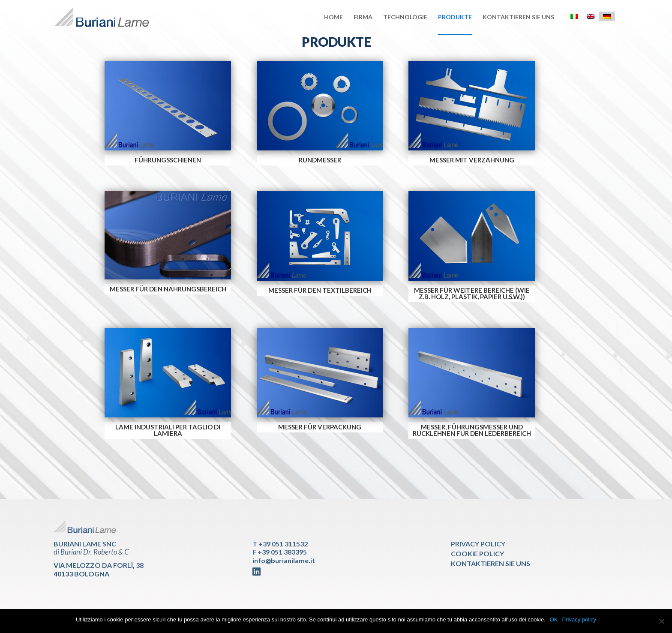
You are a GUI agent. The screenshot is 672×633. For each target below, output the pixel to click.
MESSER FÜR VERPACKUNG (320, 427)
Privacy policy (579, 619)
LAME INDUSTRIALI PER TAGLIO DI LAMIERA (168, 430)
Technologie (405, 17)
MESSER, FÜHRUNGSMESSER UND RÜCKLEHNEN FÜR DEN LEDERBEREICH (472, 430)
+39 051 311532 (283, 544)
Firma (363, 17)
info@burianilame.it (284, 560)
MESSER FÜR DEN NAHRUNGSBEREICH (168, 289)
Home (333, 17)
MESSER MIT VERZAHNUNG (472, 160)
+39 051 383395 (282, 552)
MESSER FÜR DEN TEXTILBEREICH (320, 290)
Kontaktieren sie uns (518, 17)
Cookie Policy (477, 553)
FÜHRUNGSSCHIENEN (168, 160)
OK (554, 619)
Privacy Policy (478, 544)
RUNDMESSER (320, 160)
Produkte (455, 17)
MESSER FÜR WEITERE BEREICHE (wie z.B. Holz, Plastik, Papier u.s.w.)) (472, 293)
